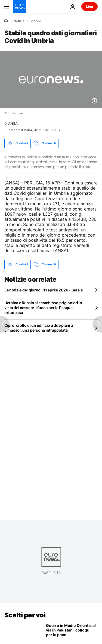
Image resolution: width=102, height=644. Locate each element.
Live (89, 6)
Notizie (19, 21)
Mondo (36, 21)
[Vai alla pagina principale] (20, 7)
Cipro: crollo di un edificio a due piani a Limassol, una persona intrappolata (39, 328)
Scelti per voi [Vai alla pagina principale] (25, 615)
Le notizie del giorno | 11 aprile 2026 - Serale (44, 290)
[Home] (6, 21)
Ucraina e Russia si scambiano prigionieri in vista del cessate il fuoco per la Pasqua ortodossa (43, 308)
